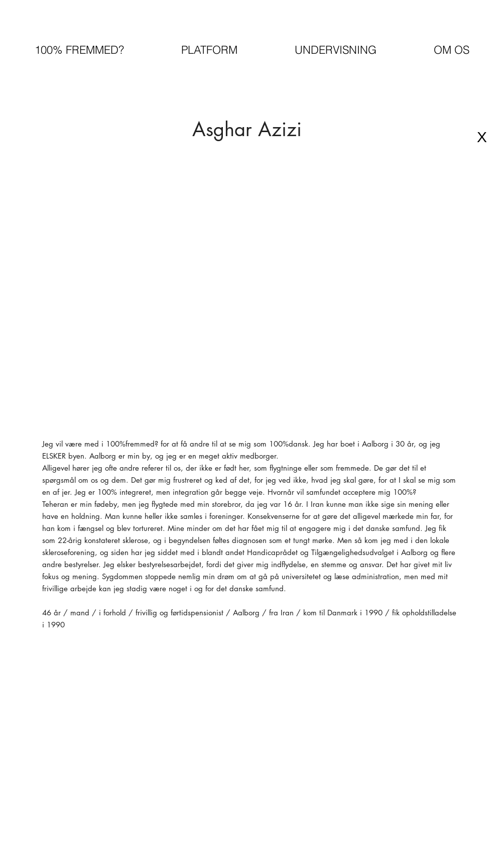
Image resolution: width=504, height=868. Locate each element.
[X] (482, 137)
